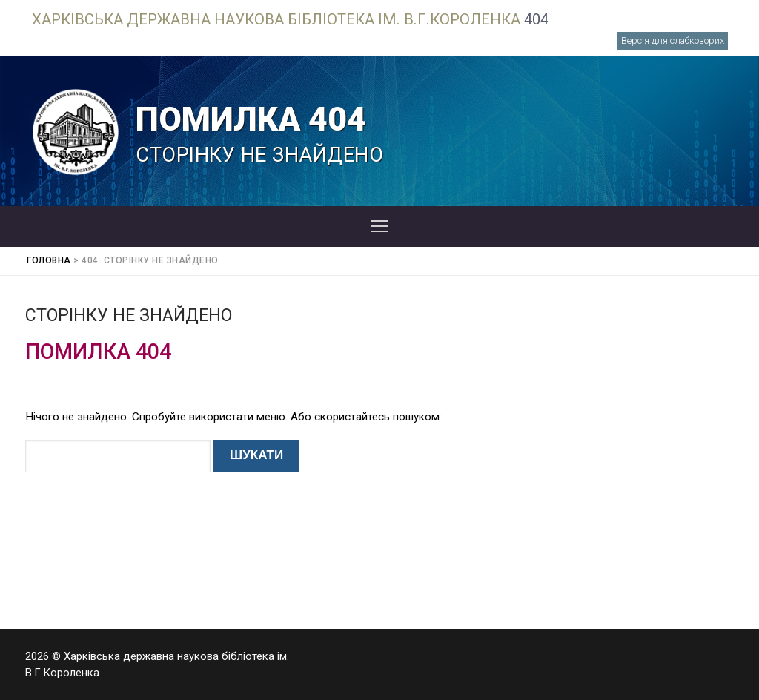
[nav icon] (379, 227)
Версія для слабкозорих (673, 40)
